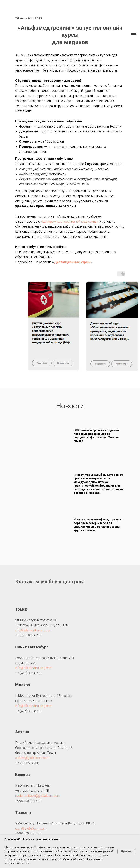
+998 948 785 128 (28, 833)
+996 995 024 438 (28, 801)
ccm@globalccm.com (31, 828)
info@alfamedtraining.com (34, 630)
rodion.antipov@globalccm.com (38, 796)
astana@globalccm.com (32, 758)
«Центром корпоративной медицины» (70, 221)
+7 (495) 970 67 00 (29, 635)
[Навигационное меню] (134, 35)
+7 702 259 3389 (27, 763)
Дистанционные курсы (72, 262)
